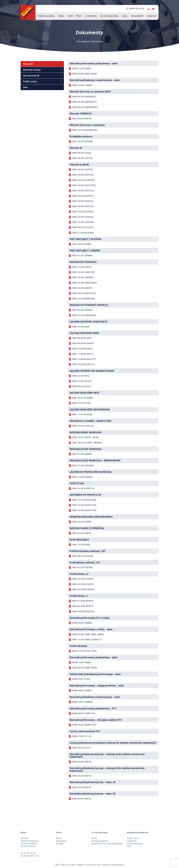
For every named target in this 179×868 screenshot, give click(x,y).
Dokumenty (137, 16)
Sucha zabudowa (109, 16)
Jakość (94, 838)
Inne (125, 16)
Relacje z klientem (100, 841)
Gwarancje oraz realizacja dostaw (107, 844)
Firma (61, 16)
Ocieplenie (91, 16)
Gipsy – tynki (75, 16)
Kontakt (152, 16)
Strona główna (46, 16)
